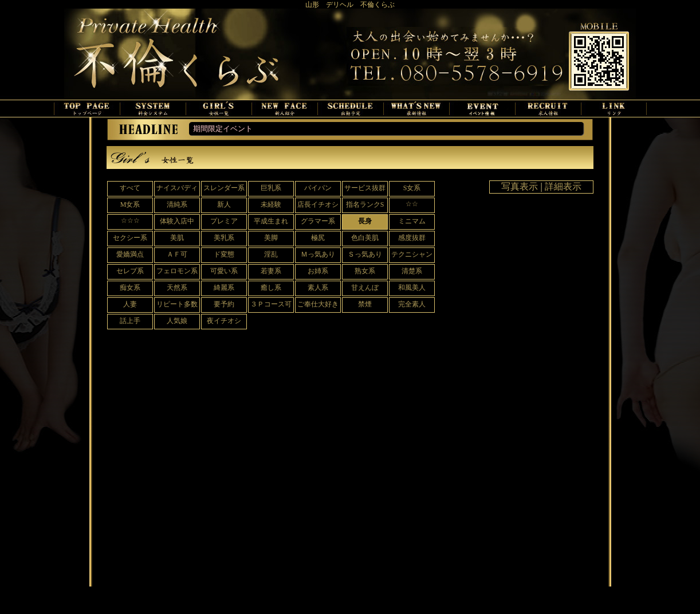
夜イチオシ (224, 321)
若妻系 (271, 271)
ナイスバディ (177, 188)
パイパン (318, 188)
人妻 (130, 304)
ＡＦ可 (177, 254)
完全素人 (412, 304)
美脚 (271, 238)
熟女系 (365, 271)
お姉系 (318, 271)
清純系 (177, 204)
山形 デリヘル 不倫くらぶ (350, 5)
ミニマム (412, 221)
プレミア (224, 221)
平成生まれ (271, 221)
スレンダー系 (224, 188)
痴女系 (130, 288)
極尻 (318, 238)
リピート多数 (177, 304)
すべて (130, 188)
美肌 (177, 238)
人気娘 (177, 321)
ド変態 (224, 254)
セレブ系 (130, 271)
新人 (224, 204)
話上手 (130, 321)
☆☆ (412, 204)
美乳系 (224, 238)
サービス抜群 (365, 188)
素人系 (318, 288)
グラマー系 (318, 221)
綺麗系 (224, 288)
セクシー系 (130, 238)
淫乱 (271, 254)
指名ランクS (365, 204)
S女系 (412, 188)
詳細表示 (563, 186)
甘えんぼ (365, 288)
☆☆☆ (130, 221)
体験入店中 (177, 221)
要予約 (224, 304)
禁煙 (365, 304)
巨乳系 (271, 188)
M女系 (130, 204)
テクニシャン (412, 254)
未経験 (271, 204)
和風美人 (412, 288)
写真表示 (520, 186)
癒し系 (271, 288)
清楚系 (412, 271)
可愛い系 (224, 271)
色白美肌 (365, 238)
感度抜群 (412, 238)
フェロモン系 (177, 271)
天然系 (177, 288)
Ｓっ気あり (365, 254)
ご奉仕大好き (318, 304)
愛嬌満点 (130, 254)
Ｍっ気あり (318, 254)
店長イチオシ (318, 204)
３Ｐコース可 (271, 304)
